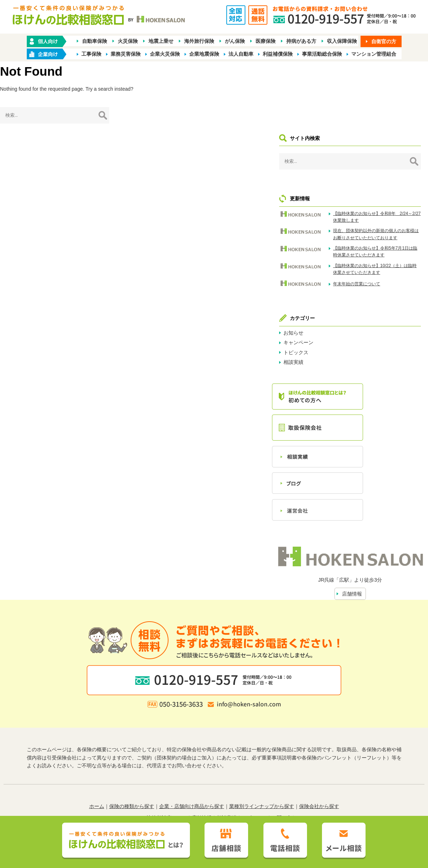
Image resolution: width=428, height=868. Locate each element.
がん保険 (235, 41)
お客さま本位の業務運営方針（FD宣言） (254, 782)
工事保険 (91, 54)
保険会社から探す (319, 759)
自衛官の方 (384, 42)
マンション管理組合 (374, 54)
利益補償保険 (278, 54)
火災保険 (128, 41)
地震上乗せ (161, 41)
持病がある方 (301, 41)
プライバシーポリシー (178, 782)
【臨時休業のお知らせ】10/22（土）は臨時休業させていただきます (392, 228)
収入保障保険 (342, 41)
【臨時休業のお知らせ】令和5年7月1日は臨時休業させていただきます (393, 204)
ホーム (97, 759)
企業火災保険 (165, 54)
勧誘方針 (138, 782)
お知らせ (342, 293)
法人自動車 (241, 54)
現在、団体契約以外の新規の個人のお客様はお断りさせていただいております (393, 179)
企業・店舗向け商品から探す (192, 759)
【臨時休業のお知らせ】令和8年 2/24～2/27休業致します (393, 155)
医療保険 (266, 41)
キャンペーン (347, 303)
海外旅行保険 (199, 41)
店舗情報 (376, 546)
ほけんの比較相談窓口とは (157, 770)
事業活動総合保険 (322, 54)
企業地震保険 (204, 54)
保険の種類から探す (132, 759)
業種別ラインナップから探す (262, 759)
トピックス (345, 313)
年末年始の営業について (388, 246)
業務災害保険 (126, 54)
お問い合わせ (287, 770)
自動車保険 (95, 41)
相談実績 (342, 323)
